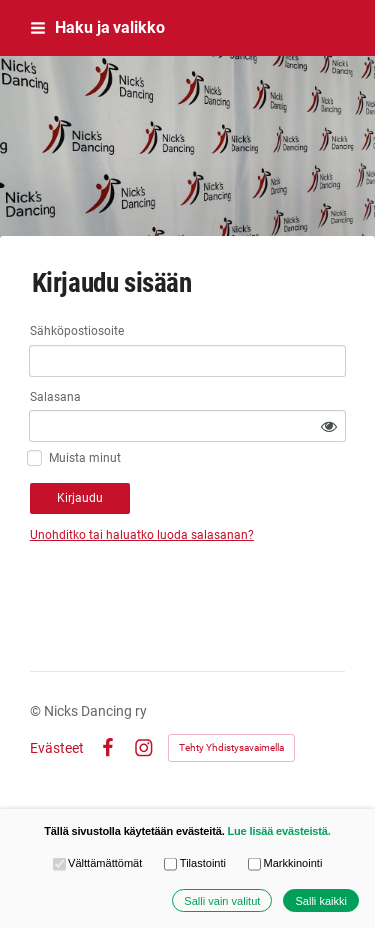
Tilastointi (195, 863)
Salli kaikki (321, 901)
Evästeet (57, 748)
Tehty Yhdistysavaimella (231, 747)
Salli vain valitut (222, 901)
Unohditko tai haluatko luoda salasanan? (142, 535)
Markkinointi (285, 863)
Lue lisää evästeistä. (278, 831)
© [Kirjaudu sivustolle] (37, 711)
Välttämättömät (98, 863)
